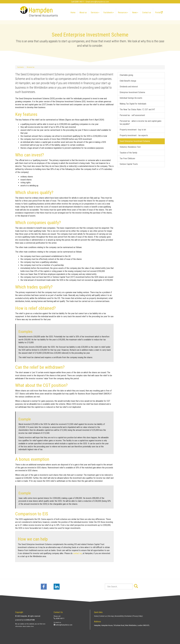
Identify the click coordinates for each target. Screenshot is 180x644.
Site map (111, 616)
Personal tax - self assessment (132, 115)
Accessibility (119, 616)
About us (83, 13)
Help (140, 616)
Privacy (135, 616)
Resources (123, 13)
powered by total (25, 620)
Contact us (147, 13)
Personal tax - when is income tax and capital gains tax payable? (141, 123)
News (135, 13)
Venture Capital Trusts (129, 164)
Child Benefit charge (128, 81)
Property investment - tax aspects (134, 135)
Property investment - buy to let (133, 130)
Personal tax (31, 67)
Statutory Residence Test (130, 147)
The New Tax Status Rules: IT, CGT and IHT (137, 109)
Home (73, 13)
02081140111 (59, 618)
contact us (77, 553)
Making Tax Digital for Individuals (133, 104)
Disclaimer (128, 616)
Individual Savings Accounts (131, 98)
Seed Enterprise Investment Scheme (135, 141)
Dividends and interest (129, 87)
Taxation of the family (128, 153)
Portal (159, 13)
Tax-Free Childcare (127, 158)
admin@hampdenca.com (100, 2)
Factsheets (109, 13)
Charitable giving (126, 75)
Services (95, 13)
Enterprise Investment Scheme (132, 92)
